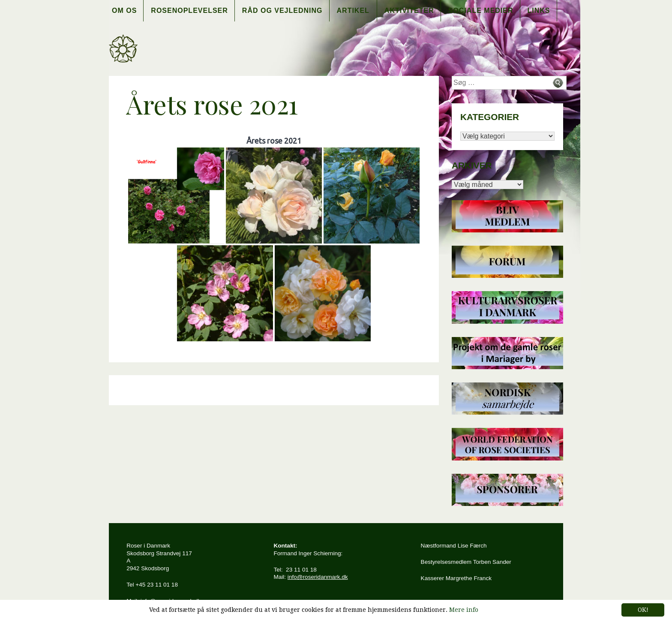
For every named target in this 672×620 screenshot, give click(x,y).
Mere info (464, 610)
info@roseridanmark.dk (318, 577)
